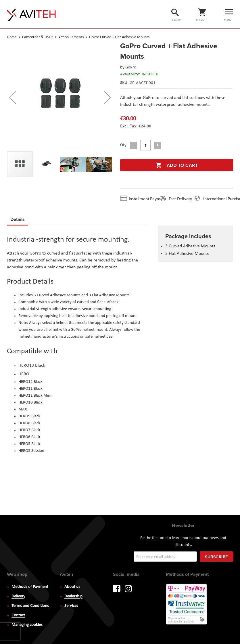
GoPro (131, 67)
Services (71, 606)
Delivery (18, 596)
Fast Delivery (180, 199)
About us (72, 587)
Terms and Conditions (30, 606)
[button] (13, 98)
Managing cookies (27, 625)
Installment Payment (149, 199)
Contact (18, 615)
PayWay (187, 605)
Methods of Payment (30, 587)
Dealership (73, 596)
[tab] (18, 220)
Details (18, 219)
